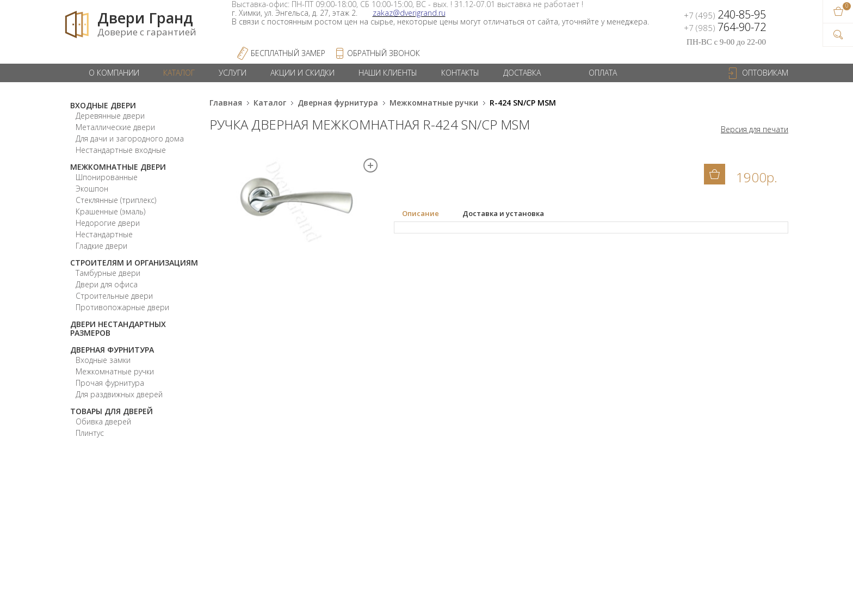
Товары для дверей (112, 411)
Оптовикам (765, 73)
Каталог (179, 73)
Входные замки (103, 360)
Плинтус (90, 433)
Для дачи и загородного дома (130, 138)
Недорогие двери (108, 223)
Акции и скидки (302, 73)
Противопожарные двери (122, 307)
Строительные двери (114, 296)
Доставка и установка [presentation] (503, 213)
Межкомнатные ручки (115, 371)
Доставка (522, 73)
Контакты (460, 73)
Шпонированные (107, 177)
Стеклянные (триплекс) (116, 200)
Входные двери (103, 105)
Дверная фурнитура (112, 350)
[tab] (428, 214)
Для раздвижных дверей (119, 394)
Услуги (233, 73)
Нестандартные (104, 234)
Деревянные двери (110, 116)
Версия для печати (755, 130)
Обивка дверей (103, 421)
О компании (114, 73)
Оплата (603, 73)
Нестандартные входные (121, 150)
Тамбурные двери (108, 273)
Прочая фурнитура (110, 383)
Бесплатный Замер (288, 53)
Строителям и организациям (134, 263)
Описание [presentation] (421, 213)
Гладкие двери (101, 246)
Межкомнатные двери (118, 167)
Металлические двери (115, 127)
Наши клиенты (388, 73)
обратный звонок (384, 53)
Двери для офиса (107, 284)
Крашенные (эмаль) (110, 211)
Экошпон (92, 189)
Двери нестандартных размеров (118, 328)
